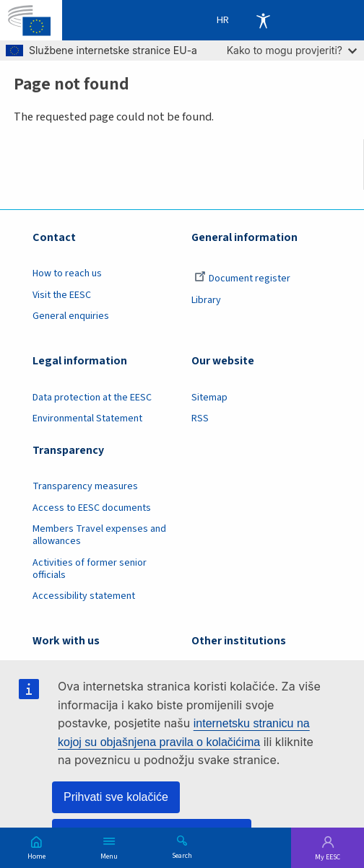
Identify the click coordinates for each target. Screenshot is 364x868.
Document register (242, 279)
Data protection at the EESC (92, 398)
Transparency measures (85, 486)
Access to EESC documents (92, 508)
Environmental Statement (87, 418)
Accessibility (263, 20)
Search (182, 855)
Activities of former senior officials (90, 569)
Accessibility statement (84, 596)
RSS (200, 418)
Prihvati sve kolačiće (116, 797)
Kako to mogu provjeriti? (292, 50)
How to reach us (67, 273)
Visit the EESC (62, 295)
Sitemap (209, 398)
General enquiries (71, 316)
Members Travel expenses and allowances (99, 535)
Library (206, 300)
